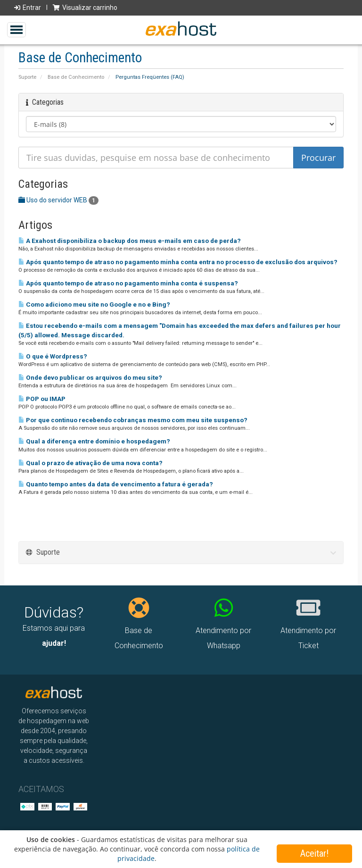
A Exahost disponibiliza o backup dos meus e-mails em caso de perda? (130, 241)
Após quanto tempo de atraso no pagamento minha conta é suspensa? (128, 283)
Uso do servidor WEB (58, 200)
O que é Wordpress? (53, 356)
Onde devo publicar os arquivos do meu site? (90, 378)
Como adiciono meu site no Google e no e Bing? (94, 305)
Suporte (27, 77)
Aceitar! (314, 853)
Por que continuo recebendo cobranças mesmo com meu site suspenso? (133, 420)
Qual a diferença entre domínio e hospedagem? (94, 441)
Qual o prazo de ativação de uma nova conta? (90, 463)
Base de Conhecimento (76, 77)
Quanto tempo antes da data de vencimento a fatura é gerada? (116, 484)
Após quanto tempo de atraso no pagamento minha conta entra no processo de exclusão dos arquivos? (178, 262)
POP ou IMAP (42, 399)
